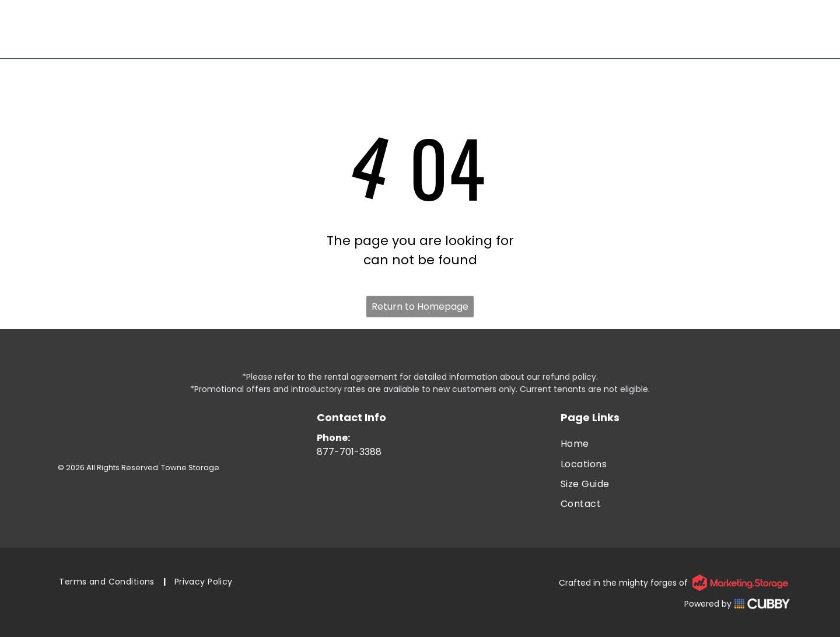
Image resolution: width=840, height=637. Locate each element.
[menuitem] (675, 444)
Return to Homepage (420, 307)
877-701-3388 (349, 452)
